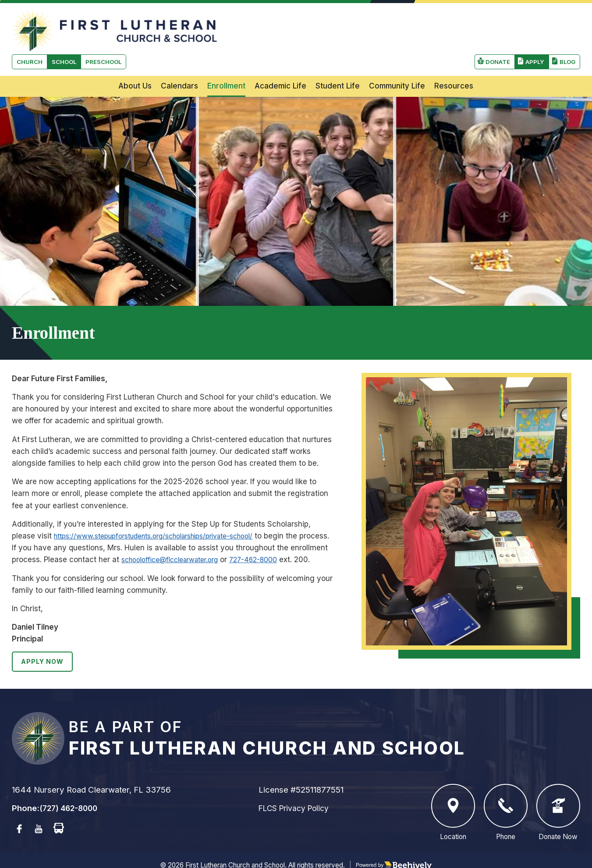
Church (31, 27)
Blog (566, 27)
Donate (493, 27)
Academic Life (280, 62)
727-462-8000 (308, 535)
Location (453, 801)
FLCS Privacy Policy (297, 796)
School (68, 27)
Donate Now (558, 801)
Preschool (112, 27)
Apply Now (44, 650)
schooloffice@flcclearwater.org (216, 535)
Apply (532, 27)
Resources (454, 62)
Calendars (179, 62)
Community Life (397, 62)
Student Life (338, 62)
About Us (135, 62)
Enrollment (226, 62)
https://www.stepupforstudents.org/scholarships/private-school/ (167, 512)
